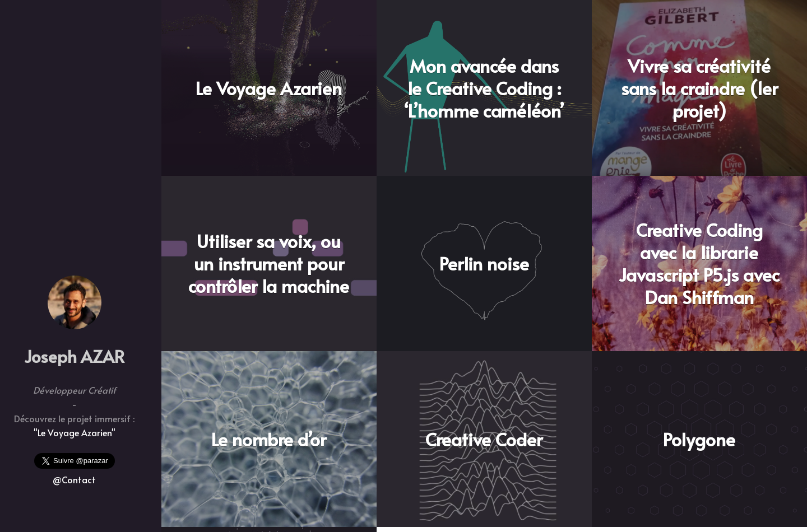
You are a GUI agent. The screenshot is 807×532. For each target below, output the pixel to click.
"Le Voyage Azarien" (75, 432)
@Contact (74, 479)
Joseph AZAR (74, 356)
